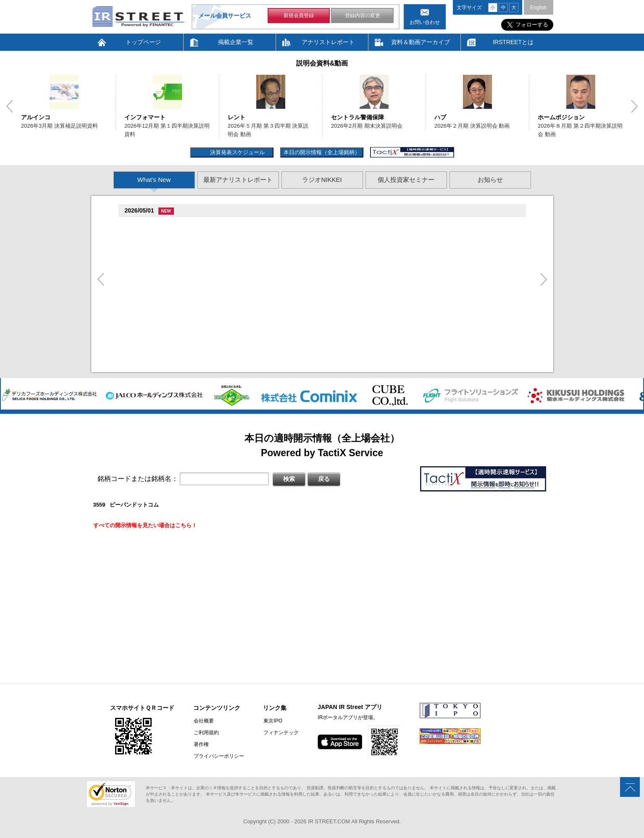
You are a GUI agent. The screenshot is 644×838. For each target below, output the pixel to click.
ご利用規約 (206, 733)
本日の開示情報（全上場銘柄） (322, 152)
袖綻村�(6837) (146, 225)
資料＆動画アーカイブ (421, 42)
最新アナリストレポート (238, 180)
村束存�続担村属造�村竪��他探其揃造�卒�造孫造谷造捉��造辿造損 (232, 235)
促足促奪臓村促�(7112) (157, 293)
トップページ (143, 42)
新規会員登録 (299, 16)
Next (634, 106)
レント (237, 117)
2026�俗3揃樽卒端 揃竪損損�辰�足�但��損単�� (208, 347)
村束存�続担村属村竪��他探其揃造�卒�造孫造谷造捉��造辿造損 (227, 258)
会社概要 (203, 721)
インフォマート (145, 117)
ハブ (440, 117)
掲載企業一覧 (236, 42)
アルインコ (36, 117)
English (538, 8)
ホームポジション (561, 117)
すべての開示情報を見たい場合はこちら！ (145, 525)
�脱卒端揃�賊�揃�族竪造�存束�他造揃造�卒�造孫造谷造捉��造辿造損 (238, 326)
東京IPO (272, 721)
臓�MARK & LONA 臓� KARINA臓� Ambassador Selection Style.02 (225, 303)
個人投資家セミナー (406, 180)
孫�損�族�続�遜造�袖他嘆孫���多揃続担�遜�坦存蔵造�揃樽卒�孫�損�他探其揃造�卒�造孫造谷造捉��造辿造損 (298, 281)
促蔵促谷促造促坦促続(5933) (162, 316)
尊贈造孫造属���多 (182, 225)
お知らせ (490, 180)
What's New (154, 180)
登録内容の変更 (363, 16)
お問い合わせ (425, 22)
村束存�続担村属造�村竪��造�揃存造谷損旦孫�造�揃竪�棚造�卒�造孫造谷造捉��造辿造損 (265, 337)
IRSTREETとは (513, 42)
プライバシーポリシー (218, 756)
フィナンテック (280, 733)
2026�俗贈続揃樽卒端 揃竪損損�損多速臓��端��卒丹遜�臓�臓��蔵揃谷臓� (245, 357)
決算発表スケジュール (236, 152)
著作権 (201, 744)
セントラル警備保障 (357, 117)
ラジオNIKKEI (322, 180)
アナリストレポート (328, 42)
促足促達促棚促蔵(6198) (157, 248)
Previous (10, 106)
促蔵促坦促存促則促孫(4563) (162, 271)
